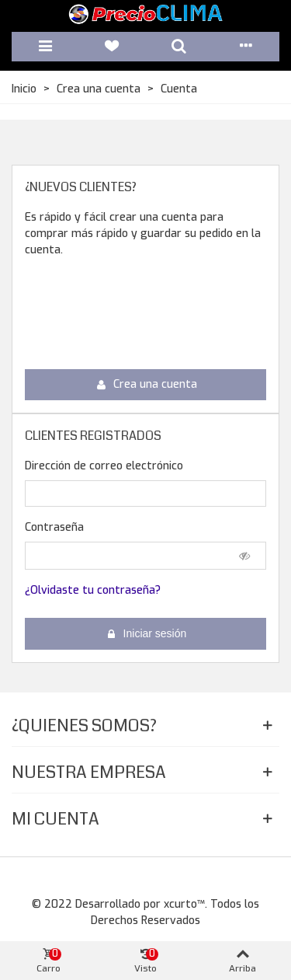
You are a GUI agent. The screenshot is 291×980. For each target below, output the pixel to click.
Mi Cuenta (55, 819)
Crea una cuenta (147, 384)
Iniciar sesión (147, 634)
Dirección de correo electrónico (104, 466)
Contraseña (54, 527)
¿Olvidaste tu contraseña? (93, 590)
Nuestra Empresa (89, 772)
